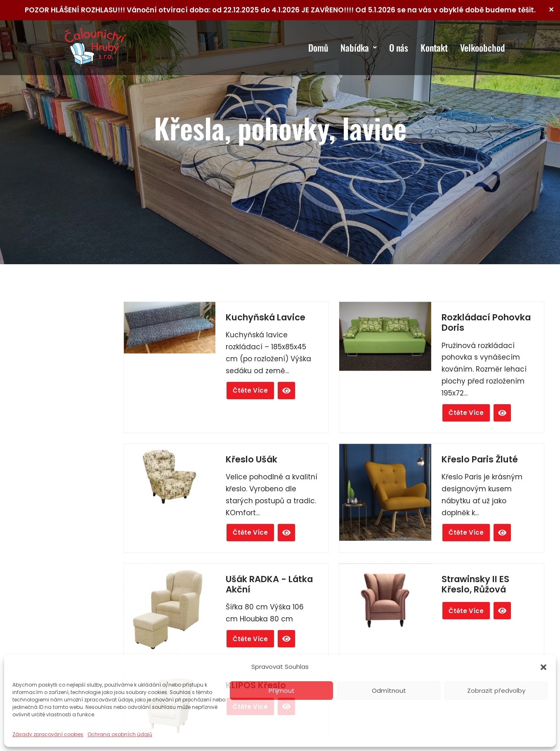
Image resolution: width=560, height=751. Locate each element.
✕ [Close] (551, 10)
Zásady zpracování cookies (48, 734)
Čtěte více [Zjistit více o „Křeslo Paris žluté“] (466, 532)
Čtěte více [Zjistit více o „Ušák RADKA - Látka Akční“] (250, 639)
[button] (543, 667)
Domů (318, 47)
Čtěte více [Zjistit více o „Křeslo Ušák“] (250, 532)
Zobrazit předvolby (496, 691)
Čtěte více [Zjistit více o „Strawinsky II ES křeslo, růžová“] (466, 611)
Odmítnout (389, 691)
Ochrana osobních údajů (120, 734)
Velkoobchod (482, 47)
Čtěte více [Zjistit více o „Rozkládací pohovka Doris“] (466, 413)
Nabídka (359, 47)
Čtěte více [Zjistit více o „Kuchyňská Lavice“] (250, 390)
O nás (399, 47)
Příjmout (282, 691)
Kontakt (434, 47)
